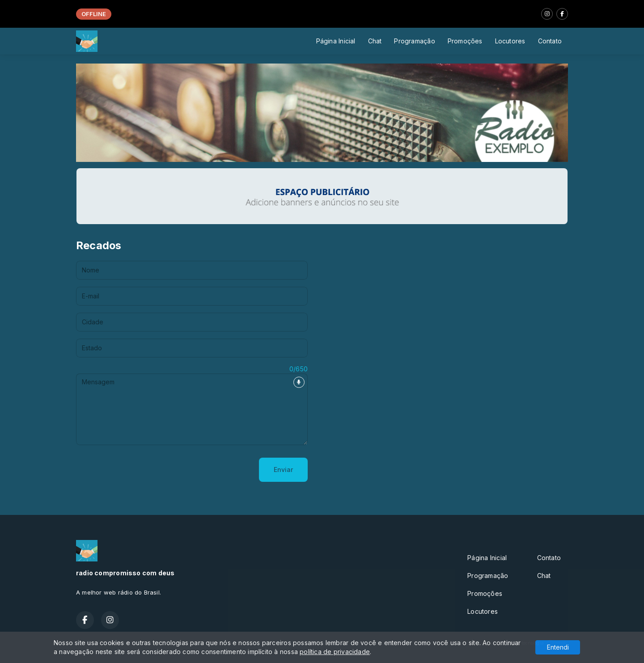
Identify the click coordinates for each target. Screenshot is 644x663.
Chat (375, 41)
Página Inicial (336, 41)
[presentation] (144, 470)
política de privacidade (335, 652)
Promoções (465, 41)
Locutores (510, 41)
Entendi (558, 647)
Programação (414, 41)
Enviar (283, 470)
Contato (550, 41)
